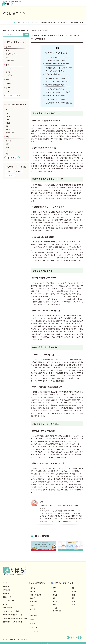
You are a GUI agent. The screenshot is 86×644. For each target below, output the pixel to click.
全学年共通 (10, 132)
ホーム (5, 583)
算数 (7, 147)
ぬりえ (8, 51)
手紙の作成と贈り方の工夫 (54, 85)
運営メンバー (7, 597)
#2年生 (19, 172)
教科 (7, 137)
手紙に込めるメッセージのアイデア (59, 68)
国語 (7, 144)
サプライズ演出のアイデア (56, 79)
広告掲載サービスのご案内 (12, 622)
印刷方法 (6, 593)
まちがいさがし (11, 54)
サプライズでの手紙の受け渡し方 (58, 92)
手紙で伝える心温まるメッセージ (57, 63)
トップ (11, 22)
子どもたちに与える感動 (55, 71)
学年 (7, 109)
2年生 (8, 116)
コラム (5, 604)
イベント (9, 88)
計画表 (8, 83)
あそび (8, 47)
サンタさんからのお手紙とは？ (56, 53)
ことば (8, 69)
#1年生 (9, 172)
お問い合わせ (7, 608)
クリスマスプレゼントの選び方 (57, 82)
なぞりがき (10, 60)
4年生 (8, 123)
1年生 (8, 113)
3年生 (8, 120)
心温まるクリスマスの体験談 (55, 95)
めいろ (8, 57)
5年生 (8, 126)
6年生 (8, 129)
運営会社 (5, 640)
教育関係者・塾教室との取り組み (15, 618)
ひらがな (9, 75)
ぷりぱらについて (9, 601)
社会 (7, 150)
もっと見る (12, 96)
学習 (7, 65)
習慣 (7, 80)
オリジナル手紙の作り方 (55, 89)
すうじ (8, 72)
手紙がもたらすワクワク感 (56, 60)
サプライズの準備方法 (53, 74)
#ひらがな (10, 176)
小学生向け (7, 590)
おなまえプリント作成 (11, 611)
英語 (7, 154)
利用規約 (12, 640)
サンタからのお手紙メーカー (13, 615)
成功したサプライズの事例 (56, 100)
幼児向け (6, 586)
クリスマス (10, 91)
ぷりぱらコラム (22, 22)
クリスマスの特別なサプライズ (57, 57)
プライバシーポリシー (23, 640)
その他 (8, 141)
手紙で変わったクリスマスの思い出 (59, 103)
